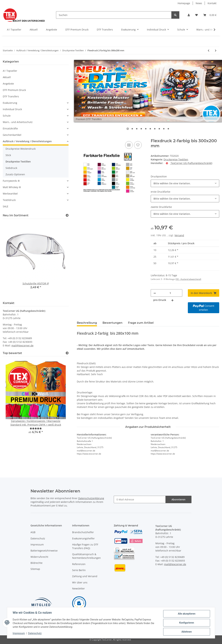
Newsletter (78, 588)
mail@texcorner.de (22, 345)
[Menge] (170, 293)
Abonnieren (178, 499)
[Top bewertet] (67, 353)
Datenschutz (38, 538)
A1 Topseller (10, 71)
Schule (7, 116)
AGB (33, 532)
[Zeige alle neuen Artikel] (67, 215)
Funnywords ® (11, 181)
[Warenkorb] (210, 15)
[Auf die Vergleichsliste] (129, 145)
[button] (189, 15)
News (199, 3)
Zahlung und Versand (85, 576)
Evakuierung (10, 103)
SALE (6, 206)
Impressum (37, 544)
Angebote (8, 84)
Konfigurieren (187, 623)
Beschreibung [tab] (87, 323)
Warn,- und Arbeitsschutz (18, 122)
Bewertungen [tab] (112, 323)
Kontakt (212, 3)
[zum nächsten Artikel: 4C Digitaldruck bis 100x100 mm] (216, 50)
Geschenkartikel (12, 135)
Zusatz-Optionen (15, 174)
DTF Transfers (11, 96)
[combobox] (185, 183)
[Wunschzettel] (197, 15)
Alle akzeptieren (187, 614)
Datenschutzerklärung (91, 498)
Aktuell (7, 77)
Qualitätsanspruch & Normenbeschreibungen (86, 556)
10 (168, 129)
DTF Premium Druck (14, 90)
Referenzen (79, 564)
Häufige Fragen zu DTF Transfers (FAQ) (85, 546)
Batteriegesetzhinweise (44, 551)
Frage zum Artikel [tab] (141, 323)
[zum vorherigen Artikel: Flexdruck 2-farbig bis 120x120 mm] (209, 50)
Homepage (184, 3)
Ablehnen (187, 632)
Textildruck (9, 200)
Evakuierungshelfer (83, 538)
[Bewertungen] (36, 428)
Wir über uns (80, 582)
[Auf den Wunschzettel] (138, 145)
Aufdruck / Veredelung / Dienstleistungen (27, 141)
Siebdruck (11, 168)
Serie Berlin (79, 570)
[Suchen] (114, 15)
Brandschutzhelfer (83, 532)
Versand (179, 235)
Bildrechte (37, 563)
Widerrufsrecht (39, 557)
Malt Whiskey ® (12, 187)
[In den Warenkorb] (80, 136)
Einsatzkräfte (10, 128)
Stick (8, 155)
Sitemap (35, 569)
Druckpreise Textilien (176, 159)
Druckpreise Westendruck (21, 149)
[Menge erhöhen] (172, 300)
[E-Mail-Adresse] (140, 499)
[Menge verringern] (155, 293)
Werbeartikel (10, 194)
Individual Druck (12, 109)
